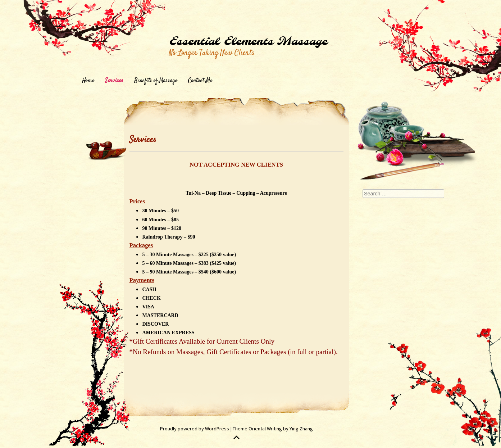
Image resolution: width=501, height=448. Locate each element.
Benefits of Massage (156, 81)
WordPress (217, 429)
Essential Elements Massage (248, 42)
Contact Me (200, 81)
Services (114, 81)
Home (88, 81)
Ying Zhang (301, 429)
